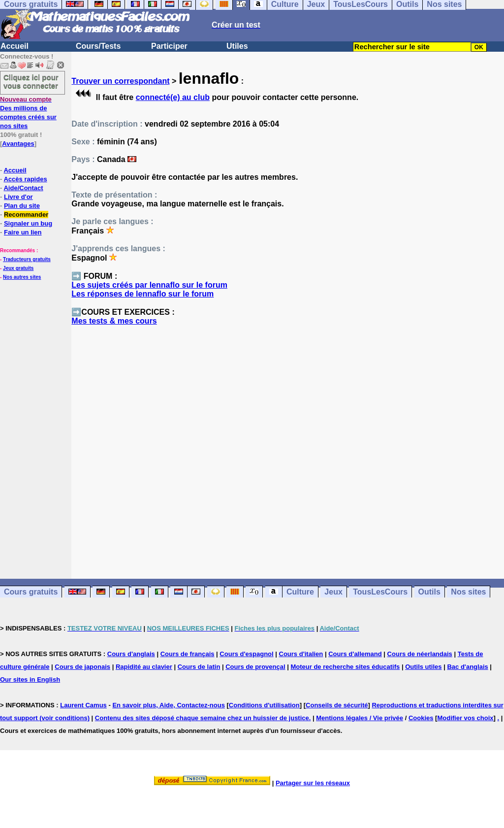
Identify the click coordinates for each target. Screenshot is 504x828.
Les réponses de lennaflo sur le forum (142, 294)
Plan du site (22, 206)
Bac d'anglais (467, 667)
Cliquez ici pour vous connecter (31, 81)
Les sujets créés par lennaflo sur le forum (149, 285)
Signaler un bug (28, 223)
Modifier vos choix (465, 718)
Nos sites (468, 592)
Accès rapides (25, 179)
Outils (429, 592)
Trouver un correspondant (120, 81)
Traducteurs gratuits (27, 259)
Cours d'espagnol (246, 654)
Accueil (15, 46)
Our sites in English (30, 679)
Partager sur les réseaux (313, 783)
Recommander (26, 215)
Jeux (333, 592)
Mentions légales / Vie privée (360, 718)
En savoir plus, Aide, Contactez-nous (169, 705)
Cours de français (188, 654)
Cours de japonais (82, 667)
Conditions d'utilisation (264, 705)
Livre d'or (18, 197)
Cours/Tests (98, 46)
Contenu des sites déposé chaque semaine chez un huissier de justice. (203, 718)
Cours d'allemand (355, 654)
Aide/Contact (23, 188)
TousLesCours (380, 592)
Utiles (237, 46)
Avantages (18, 144)
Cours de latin (199, 667)
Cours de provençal (255, 667)
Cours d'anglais (131, 654)
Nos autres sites (22, 277)
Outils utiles (423, 667)
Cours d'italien (301, 654)
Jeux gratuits (18, 268)
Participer (169, 46)
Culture (300, 592)
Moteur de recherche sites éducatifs (345, 667)
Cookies (421, 718)
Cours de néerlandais (420, 654)
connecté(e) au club (173, 97)
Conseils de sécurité (337, 705)
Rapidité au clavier (144, 667)
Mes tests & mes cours (114, 321)
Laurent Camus (83, 705)
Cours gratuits (31, 592)
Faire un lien (23, 232)
